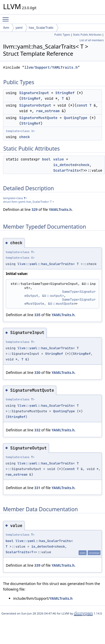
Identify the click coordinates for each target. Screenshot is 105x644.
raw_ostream (48, 111)
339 (37, 565)
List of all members (92, 40)
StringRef (65, 93)
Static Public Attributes (87, 35)
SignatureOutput (35, 105)
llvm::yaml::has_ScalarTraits (45, 264)
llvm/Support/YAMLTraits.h (51, 68)
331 (37, 488)
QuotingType (76, 118)
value (59, 159)
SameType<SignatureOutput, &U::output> (60, 294)
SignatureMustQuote (38, 118)
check (24, 137)
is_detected (65, 165)
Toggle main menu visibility (7, 17)
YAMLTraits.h (60, 209)
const (82, 105)
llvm (6, 28)
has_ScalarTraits (41, 28)
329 (34, 209)
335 (37, 315)
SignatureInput (34, 93)
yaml (19, 28)
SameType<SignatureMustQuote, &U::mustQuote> (60, 302)
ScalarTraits (66, 170)
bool (46, 159)
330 (37, 372)
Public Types (62, 35)
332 (37, 430)
